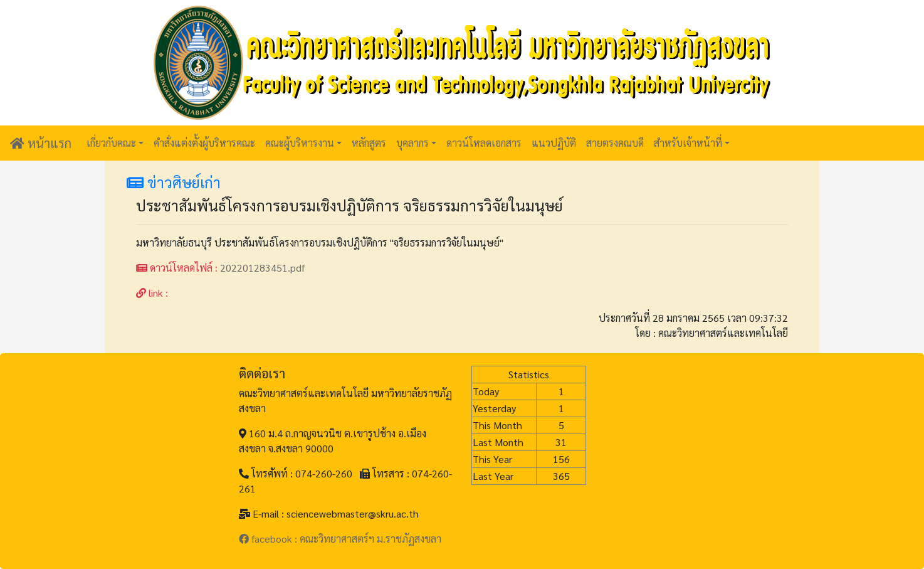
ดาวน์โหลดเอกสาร (484, 143)
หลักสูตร (369, 143)
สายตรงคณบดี (615, 143)
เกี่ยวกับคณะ (111, 143)
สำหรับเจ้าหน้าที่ (688, 143)
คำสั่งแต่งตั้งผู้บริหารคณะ (204, 143)
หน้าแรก (41, 143)
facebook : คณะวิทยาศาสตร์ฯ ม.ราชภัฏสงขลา (340, 539)
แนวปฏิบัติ (554, 143)
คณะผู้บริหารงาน (300, 143)
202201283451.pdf (263, 268)
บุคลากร (412, 143)
